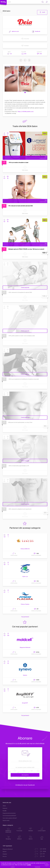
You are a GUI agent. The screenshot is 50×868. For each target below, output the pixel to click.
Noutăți (5, 811)
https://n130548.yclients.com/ (26, 112)
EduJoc (5, 856)
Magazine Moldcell (25, 647)
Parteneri (5, 808)
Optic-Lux (25, 577)
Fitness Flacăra (25, 604)
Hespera (5, 854)
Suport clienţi (6, 820)
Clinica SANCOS (25, 549)
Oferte (4, 806)
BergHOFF (25, 703)
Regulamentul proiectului (9, 813)
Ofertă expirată (25, 288)
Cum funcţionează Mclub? (9, 816)
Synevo (25, 675)
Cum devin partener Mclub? (10, 818)
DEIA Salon (25, 170)
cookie (29, 865)
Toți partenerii (25, 617)
